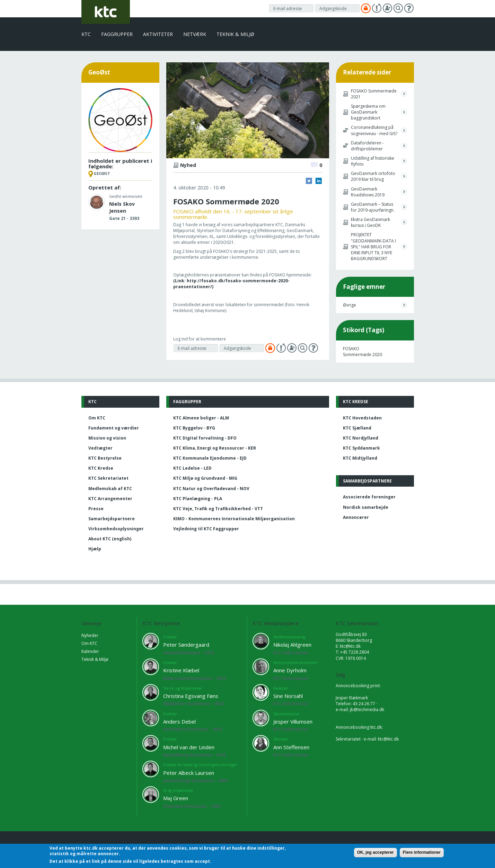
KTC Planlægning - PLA (198, 499)
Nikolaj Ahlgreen (292, 645)
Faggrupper (117, 34)
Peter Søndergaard (186, 645)
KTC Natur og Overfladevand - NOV (211, 489)
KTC (86, 34)
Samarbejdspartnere (112, 519)
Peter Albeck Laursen (189, 773)
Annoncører (356, 517)
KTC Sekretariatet (108, 478)
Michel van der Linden (189, 747)
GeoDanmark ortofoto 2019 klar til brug (373, 176)
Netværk (195, 34)
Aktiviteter (158, 34)
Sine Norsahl (288, 696)
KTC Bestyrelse (105, 458)
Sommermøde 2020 (363, 355)
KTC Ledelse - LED (192, 468)
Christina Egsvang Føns (191, 696)
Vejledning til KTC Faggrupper (206, 529)
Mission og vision (107, 438)
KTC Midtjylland (360, 458)
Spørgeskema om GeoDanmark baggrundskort (368, 112)
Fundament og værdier (114, 428)
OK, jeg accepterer (375, 852)
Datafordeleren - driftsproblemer (367, 146)
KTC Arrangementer (110, 499)
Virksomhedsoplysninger (116, 529)
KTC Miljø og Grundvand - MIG (205, 478)
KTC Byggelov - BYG (194, 428)
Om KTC (97, 418)
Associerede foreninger (369, 497)
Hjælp (95, 549)
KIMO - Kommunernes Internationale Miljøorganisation (234, 519)
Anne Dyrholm (290, 670)
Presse (96, 509)
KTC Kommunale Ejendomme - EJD (210, 458)
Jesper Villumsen (293, 721)
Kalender (90, 651)
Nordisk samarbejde (366, 507)
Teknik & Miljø (235, 34)
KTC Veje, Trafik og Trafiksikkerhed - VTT (218, 509)
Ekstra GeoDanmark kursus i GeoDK (370, 222)
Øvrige (350, 305)
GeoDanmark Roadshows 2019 (368, 192)
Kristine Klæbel (181, 670)
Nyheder (90, 635)
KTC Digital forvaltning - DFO (205, 438)
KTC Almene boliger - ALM (201, 418)
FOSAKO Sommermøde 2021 (374, 94)
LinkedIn (319, 181)
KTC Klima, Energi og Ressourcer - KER (215, 448)
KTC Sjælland (357, 428)
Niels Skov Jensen (122, 207)
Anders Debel (179, 721)
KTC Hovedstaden (362, 418)
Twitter (309, 181)
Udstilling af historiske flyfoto (373, 161)
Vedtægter (100, 448)
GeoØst (102, 173)
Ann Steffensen (291, 747)
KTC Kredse (101, 468)
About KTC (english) (110, 539)
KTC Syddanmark (361, 448)
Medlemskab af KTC (110, 489)
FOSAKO (351, 349)
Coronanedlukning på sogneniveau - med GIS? (374, 130)
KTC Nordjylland (361, 438)
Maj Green (176, 798)
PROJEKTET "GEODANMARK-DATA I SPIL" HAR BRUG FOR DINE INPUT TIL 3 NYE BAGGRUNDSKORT (373, 247)
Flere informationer (422, 852)
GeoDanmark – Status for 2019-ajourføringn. (373, 207)
